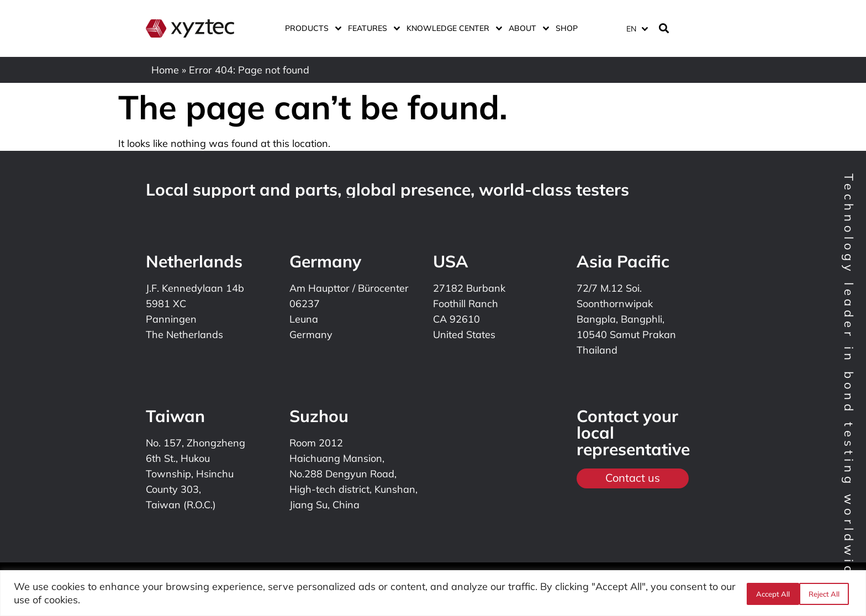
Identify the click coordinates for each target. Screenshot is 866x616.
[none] (635, 28)
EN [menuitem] (631, 29)
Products (311, 28)
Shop (567, 28)
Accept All (826, 593)
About (527, 28)
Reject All (770, 593)
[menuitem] (637, 28)
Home (165, 70)
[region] (433, 593)
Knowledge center (452, 28)
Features (372, 28)
